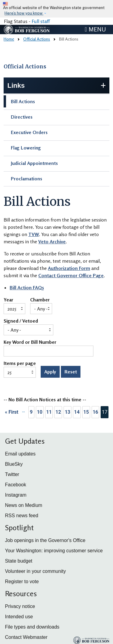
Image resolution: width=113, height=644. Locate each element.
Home (9, 39)
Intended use (19, 617)
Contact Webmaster (26, 637)
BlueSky (14, 464)
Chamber (40, 300)
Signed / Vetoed (21, 321)
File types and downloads (32, 627)
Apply (50, 372)
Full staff (41, 21)
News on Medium (24, 505)
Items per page (20, 363)
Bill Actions (23, 101)
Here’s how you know (24, 13)
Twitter (12, 474)
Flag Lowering (26, 148)
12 (58, 412)
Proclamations (27, 179)
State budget (19, 561)
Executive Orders (29, 132)
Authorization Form (69, 268)
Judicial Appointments (34, 163)
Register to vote (22, 582)
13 (67, 412)
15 (86, 412)
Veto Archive (52, 241)
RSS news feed (22, 516)
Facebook (16, 485)
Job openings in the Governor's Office (45, 540)
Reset (71, 372)
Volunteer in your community (36, 571)
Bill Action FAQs (27, 287)
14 (77, 412)
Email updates (20, 454)
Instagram (16, 495)
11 (49, 412)
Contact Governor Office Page (71, 275)
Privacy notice (20, 606)
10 (39, 412)
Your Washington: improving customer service (54, 551)
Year (8, 300)
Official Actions (37, 39)
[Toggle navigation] (95, 29)
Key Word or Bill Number (30, 342)
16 (95, 412)
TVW (34, 234)
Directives (22, 117)
